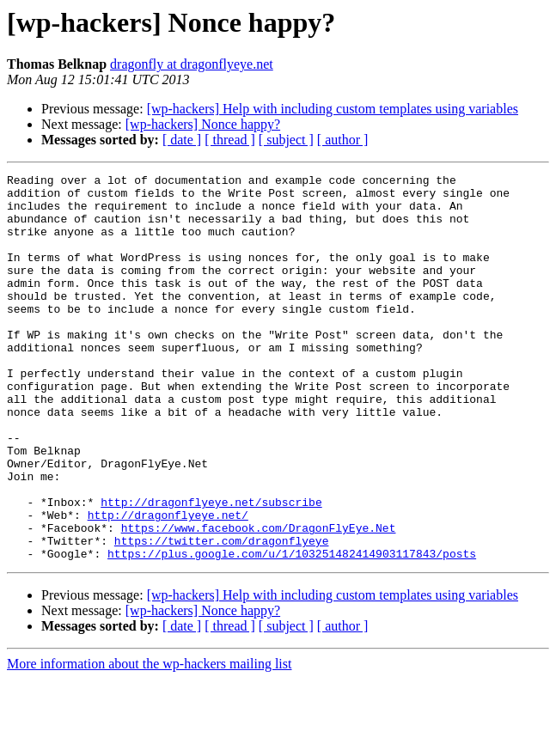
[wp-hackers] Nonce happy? (203, 124)
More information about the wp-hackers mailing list (149, 741)
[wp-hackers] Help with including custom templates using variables (333, 109)
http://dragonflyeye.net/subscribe (211, 569)
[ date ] (182, 140)
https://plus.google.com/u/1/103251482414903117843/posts (292, 631)
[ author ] (343, 140)
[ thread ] (230, 140)
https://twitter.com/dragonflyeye (222, 615)
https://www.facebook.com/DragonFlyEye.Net (259, 600)
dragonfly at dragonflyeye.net (192, 64)
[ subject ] (286, 140)
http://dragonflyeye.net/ (168, 584)
